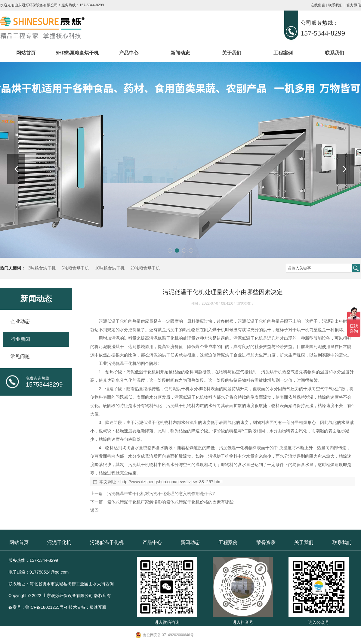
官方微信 (354, 5)
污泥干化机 (59, 542)
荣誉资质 (266, 542)
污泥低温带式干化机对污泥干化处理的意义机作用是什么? (161, 493)
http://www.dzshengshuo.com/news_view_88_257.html (171, 482)
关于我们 (232, 53)
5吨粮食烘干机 (75, 268)
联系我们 (335, 5)
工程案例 (283, 53)
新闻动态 (180, 53)
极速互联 (98, 607)
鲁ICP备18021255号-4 (46, 607)
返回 (94, 510)
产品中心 (129, 53)
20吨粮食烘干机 (145, 268)
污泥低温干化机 (107, 542)
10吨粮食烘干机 (110, 268)
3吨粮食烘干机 (42, 268)
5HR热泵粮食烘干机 (77, 53)
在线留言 (318, 5)
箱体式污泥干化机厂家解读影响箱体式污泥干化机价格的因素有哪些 (170, 502)
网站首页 (26, 53)
